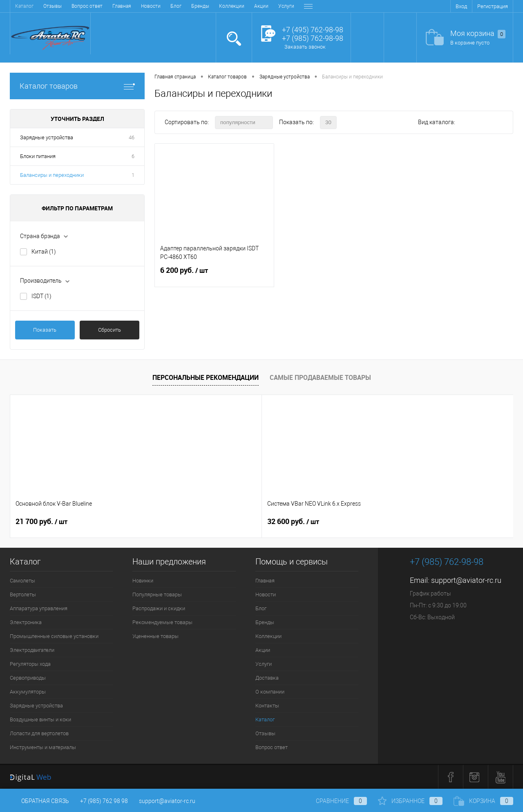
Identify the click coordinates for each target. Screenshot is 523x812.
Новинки (143, 581)
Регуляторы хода (30, 664)
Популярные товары (157, 594)
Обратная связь (39, 801)
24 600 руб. (293, 522)
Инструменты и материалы (43, 747)
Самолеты (22, 581)
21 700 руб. (41, 522)
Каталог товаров (77, 86)
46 (132, 137)
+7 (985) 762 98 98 (104, 801)
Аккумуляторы (28, 692)
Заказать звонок (305, 47)
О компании (252, 6)
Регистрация (493, 6)
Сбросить (110, 330)
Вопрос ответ (272, 747)
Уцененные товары (155, 636)
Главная (25, 6)
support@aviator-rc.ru (466, 580)
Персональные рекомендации (206, 377)
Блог (79, 6)
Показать (45, 330)
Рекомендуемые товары (162, 622)
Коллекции (134, 6)
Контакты (287, 6)
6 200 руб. (214, 275)
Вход (461, 6)
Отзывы (265, 733)
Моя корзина (478, 34)
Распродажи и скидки (159, 608)
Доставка (218, 6)
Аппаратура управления (39, 608)
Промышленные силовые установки (54, 636)
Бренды (103, 6)
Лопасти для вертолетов (39, 733)
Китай (44, 252)
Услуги (189, 6)
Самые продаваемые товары (320, 377)
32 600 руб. (167, 522)
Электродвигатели (32, 650)
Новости (54, 6)
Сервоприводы (28, 678)
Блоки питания (38, 156)
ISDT (41, 296)
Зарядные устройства (47, 137)
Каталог (265, 719)
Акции (164, 6)
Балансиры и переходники (52, 175)
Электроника (26, 622)
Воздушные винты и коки (40, 719)
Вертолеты (23, 594)
